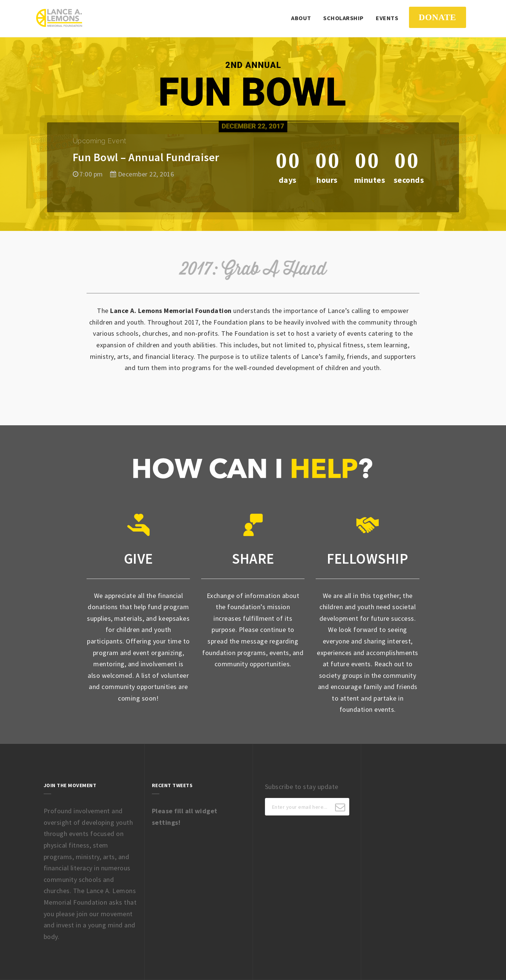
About (301, 18)
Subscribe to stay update (302, 787)
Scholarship (343, 18)
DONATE (437, 17)
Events (387, 18)
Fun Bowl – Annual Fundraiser (146, 157)
